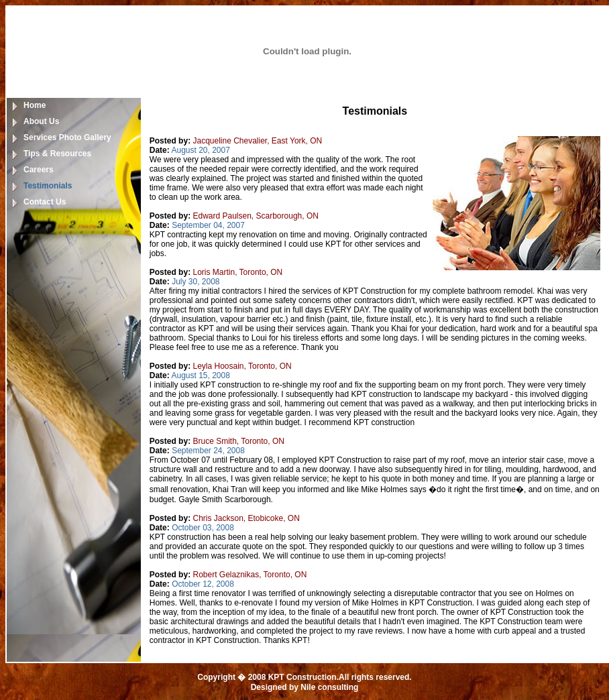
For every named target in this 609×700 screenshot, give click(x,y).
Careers (39, 170)
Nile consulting (329, 687)
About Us (41, 121)
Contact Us (45, 202)
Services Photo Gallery (67, 137)
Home (35, 105)
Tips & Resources (57, 154)
